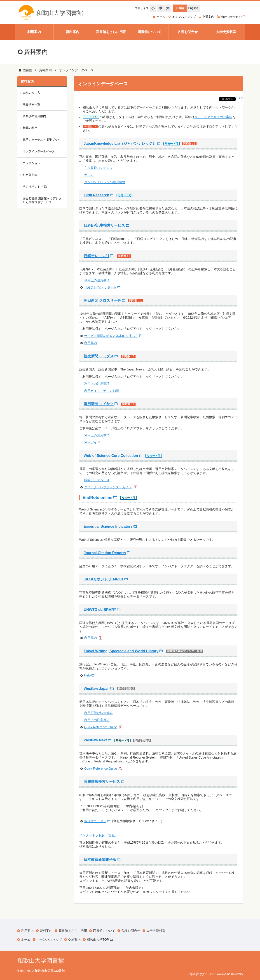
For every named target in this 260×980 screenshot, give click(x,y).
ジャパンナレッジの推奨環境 (105, 182)
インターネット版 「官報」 (99, 835)
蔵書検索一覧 (31, 104)
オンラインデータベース (76, 70)
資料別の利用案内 (34, 116)
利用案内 (91, 343)
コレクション (31, 163)
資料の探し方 (31, 93)
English (193, 8)
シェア (239, 98)
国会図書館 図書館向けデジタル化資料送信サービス (42, 200)
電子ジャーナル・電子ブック (42, 140)
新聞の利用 (30, 128)
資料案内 (45, 70)
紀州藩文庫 (30, 175)
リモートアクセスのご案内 (213, 117)
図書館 (27, 70)
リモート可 (171, 144)
